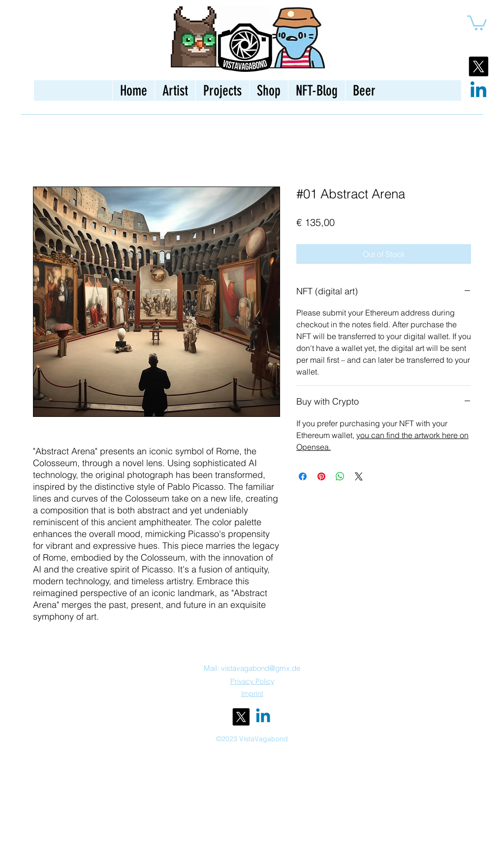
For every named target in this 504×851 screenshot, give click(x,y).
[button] (477, 22)
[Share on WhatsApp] (340, 476)
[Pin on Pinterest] (321, 476)
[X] (478, 66)
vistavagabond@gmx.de (261, 668)
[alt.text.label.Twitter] (241, 717)
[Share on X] (359, 476)
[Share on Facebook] (303, 476)
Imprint (252, 693)
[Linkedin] (478, 91)
